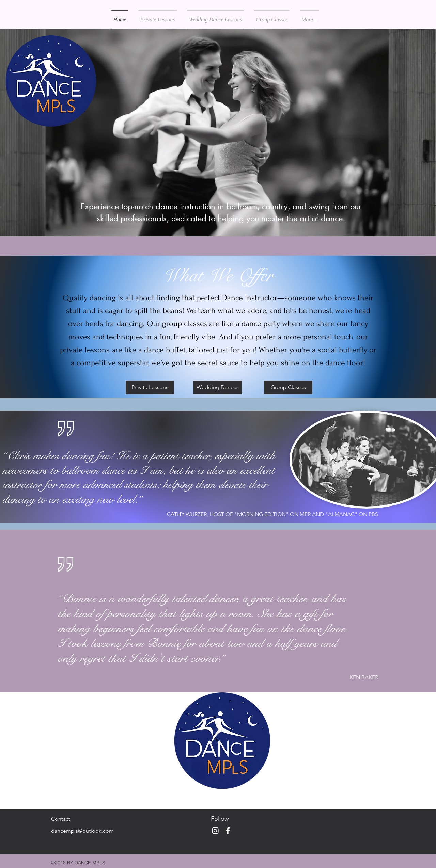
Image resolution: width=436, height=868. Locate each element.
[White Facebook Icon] (228, 831)
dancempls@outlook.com (82, 831)
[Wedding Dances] (218, 387)
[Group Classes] (288, 387)
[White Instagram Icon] (215, 831)
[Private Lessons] (150, 387)
